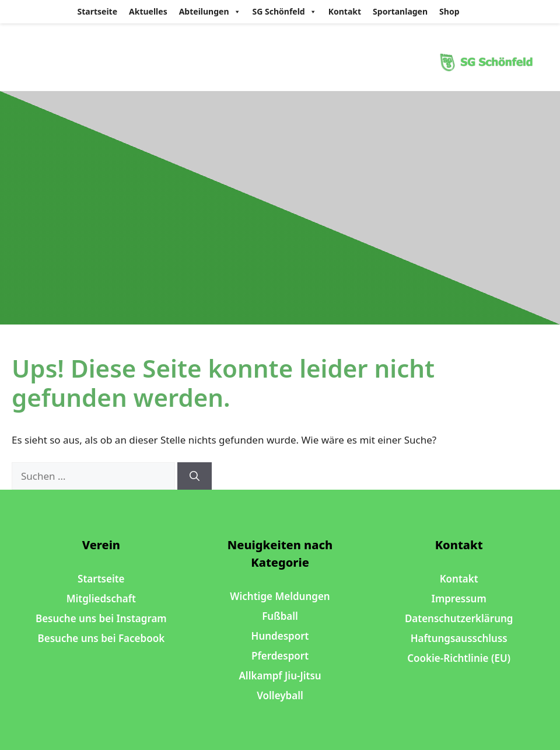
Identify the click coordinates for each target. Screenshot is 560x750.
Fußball (280, 616)
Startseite (98, 11)
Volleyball (280, 695)
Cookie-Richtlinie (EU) (459, 658)
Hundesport (280, 636)
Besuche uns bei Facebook (101, 638)
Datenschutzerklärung (459, 618)
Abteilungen (210, 12)
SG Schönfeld (285, 12)
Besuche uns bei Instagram (101, 618)
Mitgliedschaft (101, 599)
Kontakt (345, 11)
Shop (449, 11)
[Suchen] (195, 476)
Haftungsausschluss (459, 638)
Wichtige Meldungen (280, 596)
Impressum (459, 599)
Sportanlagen (400, 11)
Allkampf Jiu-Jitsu (280, 676)
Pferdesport (280, 656)
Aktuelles (148, 11)
